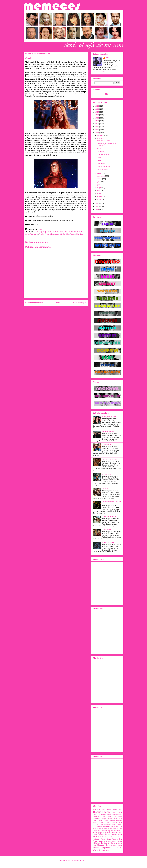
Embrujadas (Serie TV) (110, 417)
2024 (97, 112)
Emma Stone (107, 817)
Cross (99, 157)
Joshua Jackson (111, 822)
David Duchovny (112, 815)
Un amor (105, 489)
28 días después (102, 169)
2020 (97, 124)
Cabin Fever (101, 163)
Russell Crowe (106, 839)
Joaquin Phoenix (99, 823)
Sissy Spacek (55, 234)
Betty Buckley (47, 232)
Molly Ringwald (112, 832)
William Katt (79, 234)
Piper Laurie (34, 234)
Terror (72, 234)
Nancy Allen (78, 232)
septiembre (101, 176)
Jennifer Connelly (116, 821)
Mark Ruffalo (102, 830)
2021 (97, 121)
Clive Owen (117, 812)
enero (99, 200)
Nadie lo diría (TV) (108, 431)
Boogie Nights (107, 444)
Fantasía (97, 819)
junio (99, 185)
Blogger (85, 860)
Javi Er (108, 58)
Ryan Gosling (117, 839)
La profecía (101, 152)
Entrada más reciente (34, 303)
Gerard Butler (117, 819)
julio (99, 182)
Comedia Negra (100, 815)
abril (99, 191)
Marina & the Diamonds (111, 829)
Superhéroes (107, 848)
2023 (97, 115)
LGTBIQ (96, 826)
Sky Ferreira (118, 845)
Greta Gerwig (98, 821)
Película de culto (104, 834)
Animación (97, 810)
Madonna (100, 829)
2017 (97, 133)
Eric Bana (118, 817)
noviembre (101, 138)
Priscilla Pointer (44, 234)
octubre (100, 173)
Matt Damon (111, 830)
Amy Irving (38, 232)
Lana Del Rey (105, 826)
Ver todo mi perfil (99, 72)
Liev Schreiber (115, 827)
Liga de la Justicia (103, 154)
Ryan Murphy (99, 841)
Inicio (58, 303)
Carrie (99, 160)
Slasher (96, 848)
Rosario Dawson (111, 837)
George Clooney (107, 819)
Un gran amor (107, 474)
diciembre (101, 135)
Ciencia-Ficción (101, 812)
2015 (97, 206)
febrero (100, 197)
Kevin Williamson (105, 824)
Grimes (106, 821)
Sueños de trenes (108, 542)
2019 (97, 127)
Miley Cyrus (103, 832)
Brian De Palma (58, 232)
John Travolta (69, 232)
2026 (97, 106)
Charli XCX (117, 810)
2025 (97, 109)
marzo (100, 194)
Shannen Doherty (104, 845)
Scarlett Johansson (111, 843)
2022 (97, 118)
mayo (99, 188)
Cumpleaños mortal (103, 166)
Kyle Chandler (117, 824)
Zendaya (106, 850)
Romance (98, 837)
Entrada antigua (80, 303)
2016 (97, 203)
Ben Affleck (107, 810)
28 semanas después (104, 141)
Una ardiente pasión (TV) (111, 516)
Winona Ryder (98, 850)
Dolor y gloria (107, 529)
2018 (97, 130)
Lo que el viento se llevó (110, 459)
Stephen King (65, 234)
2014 (97, 209)
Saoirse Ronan (111, 841)
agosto (100, 179)
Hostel (99, 149)
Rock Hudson (117, 834)
